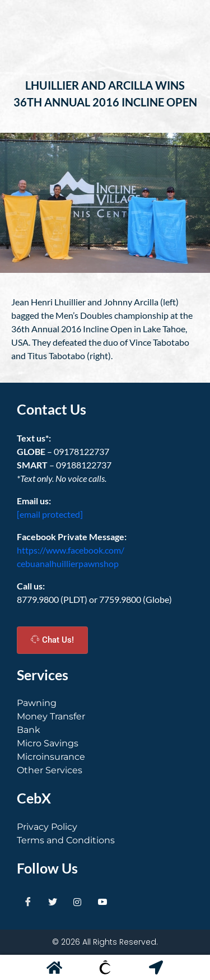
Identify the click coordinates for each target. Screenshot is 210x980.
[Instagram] (77, 902)
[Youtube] (102, 902)
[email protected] (50, 514)
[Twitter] (53, 902)
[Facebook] (28, 902)
